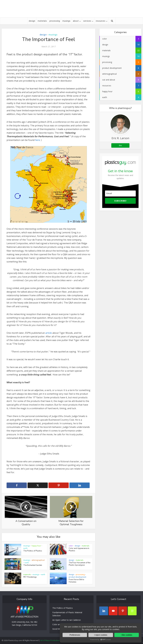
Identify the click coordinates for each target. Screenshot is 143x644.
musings (66, 21)
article (49, 333)
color (71, 546)
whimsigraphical (38, 560)
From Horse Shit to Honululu (76, 581)
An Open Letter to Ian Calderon (67, 620)
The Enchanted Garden (33, 565)
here (37, 140)
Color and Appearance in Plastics (79, 550)
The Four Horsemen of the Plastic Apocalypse (80, 564)
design (32, 21)
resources (101, 21)
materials (42, 21)
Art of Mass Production (50, 640)
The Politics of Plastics (33, 551)
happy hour (36, 546)
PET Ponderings (30, 577)
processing (55, 21)
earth (25, 548)
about (76, 21)
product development (77, 577)
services (87, 21)
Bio (120, 145)
